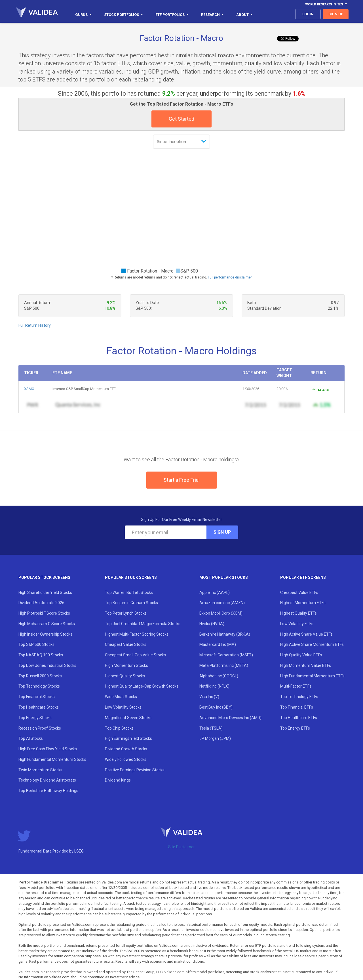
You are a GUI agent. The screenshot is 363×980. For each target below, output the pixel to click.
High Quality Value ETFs (301, 655)
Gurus (83, 15)
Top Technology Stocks (39, 686)
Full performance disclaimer (230, 277)
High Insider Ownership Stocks (45, 634)
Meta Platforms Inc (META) (224, 665)
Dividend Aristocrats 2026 (41, 603)
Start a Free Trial (182, 480)
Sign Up (222, 532)
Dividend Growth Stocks (126, 749)
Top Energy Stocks (35, 718)
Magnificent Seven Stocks (128, 718)
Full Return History (35, 325)
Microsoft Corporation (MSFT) (226, 655)
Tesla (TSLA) (211, 728)
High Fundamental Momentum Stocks (52, 759)
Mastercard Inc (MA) (218, 644)
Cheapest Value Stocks (126, 644)
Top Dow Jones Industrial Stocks (47, 665)
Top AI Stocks (31, 738)
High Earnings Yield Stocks (128, 738)
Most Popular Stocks (224, 577)
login (308, 14)
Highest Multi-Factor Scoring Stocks (137, 634)
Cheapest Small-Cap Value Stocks (135, 655)
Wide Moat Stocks (121, 697)
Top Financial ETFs (297, 707)
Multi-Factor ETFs (296, 686)
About (244, 15)
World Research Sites (326, 4)
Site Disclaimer (181, 847)
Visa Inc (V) (209, 697)
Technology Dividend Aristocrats (47, 780)
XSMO (29, 389)
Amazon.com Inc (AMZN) (222, 603)
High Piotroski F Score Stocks (44, 613)
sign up (336, 14)
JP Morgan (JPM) (215, 738)
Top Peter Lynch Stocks (126, 613)
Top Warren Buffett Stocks (129, 592)
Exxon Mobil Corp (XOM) (221, 613)
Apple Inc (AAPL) (215, 592)
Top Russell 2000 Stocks (40, 676)
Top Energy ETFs (295, 728)
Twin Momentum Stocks (40, 770)
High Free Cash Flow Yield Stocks (48, 749)
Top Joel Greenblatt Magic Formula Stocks (143, 624)
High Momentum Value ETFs (306, 665)
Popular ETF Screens (303, 577)
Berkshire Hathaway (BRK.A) (225, 634)
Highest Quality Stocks (125, 676)
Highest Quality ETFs (298, 613)
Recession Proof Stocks (40, 728)
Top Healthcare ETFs (299, 718)
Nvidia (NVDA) (212, 624)
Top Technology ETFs (299, 697)
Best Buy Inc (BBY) (216, 707)
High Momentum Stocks (126, 665)
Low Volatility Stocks (123, 707)
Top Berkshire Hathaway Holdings (48, 791)
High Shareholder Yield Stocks (45, 592)
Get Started (181, 119)
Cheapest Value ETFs (299, 592)
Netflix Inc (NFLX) (214, 686)
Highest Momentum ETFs (303, 603)
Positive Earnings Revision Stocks (135, 770)
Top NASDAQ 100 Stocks (41, 655)
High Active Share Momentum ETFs (312, 644)
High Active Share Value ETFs (306, 634)
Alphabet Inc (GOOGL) (219, 676)
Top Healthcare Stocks (39, 707)
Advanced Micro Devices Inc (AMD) (230, 718)
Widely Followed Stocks (126, 759)
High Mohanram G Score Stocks (47, 624)
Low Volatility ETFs (297, 624)
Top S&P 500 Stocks (36, 644)
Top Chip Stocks (119, 728)
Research (212, 15)
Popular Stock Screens (44, 577)
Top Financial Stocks (37, 697)
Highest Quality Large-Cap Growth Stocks (142, 686)
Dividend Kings (118, 780)
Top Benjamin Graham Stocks (131, 603)
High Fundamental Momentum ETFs (312, 676)
